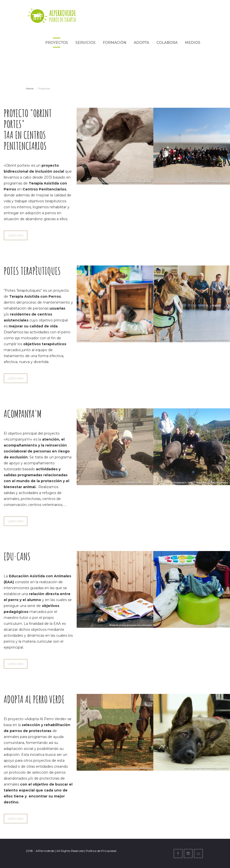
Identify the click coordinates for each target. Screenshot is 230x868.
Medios (193, 43)
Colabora (167, 43)
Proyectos (57, 43)
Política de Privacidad (101, 851)
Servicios (85, 43)
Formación (115, 43)
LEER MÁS (16, 235)
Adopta (141, 43)
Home (30, 89)
